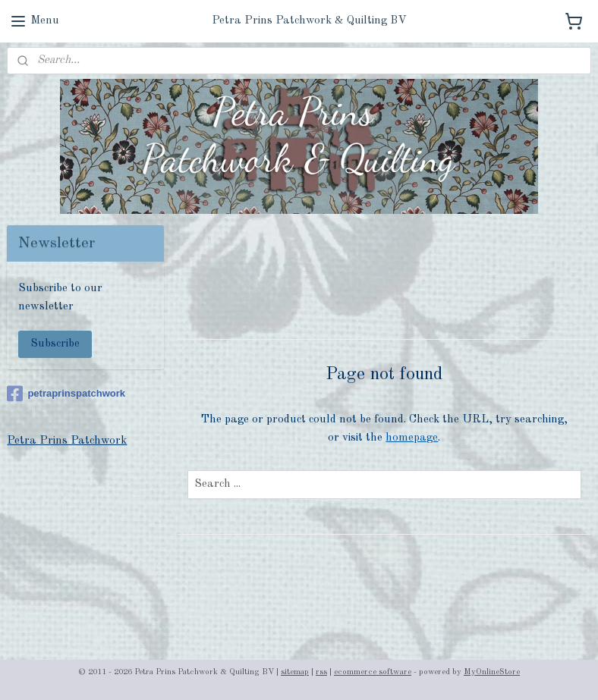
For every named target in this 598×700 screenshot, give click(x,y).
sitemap (295, 672)
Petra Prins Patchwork (67, 441)
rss (321, 672)
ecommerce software (373, 672)
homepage (412, 438)
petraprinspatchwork (66, 394)
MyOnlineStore (492, 672)
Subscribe (55, 344)
